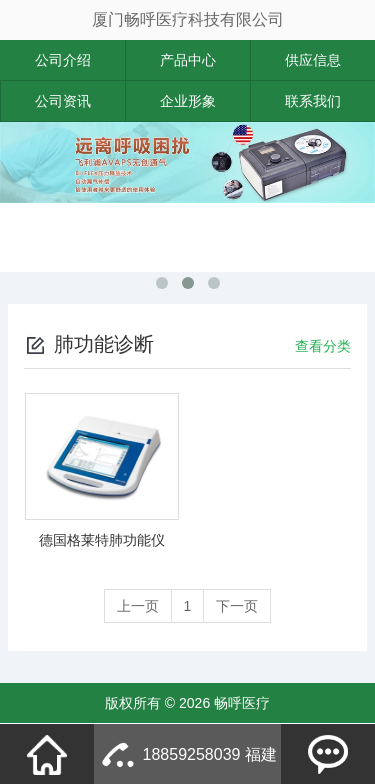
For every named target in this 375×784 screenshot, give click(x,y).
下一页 (237, 606)
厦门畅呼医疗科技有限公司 (188, 19)
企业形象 (188, 101)
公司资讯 (63, 101)
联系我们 (313, 101)
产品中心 (188, 60)
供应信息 (313, 60)
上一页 (138, 606)
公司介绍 (63, 60)
